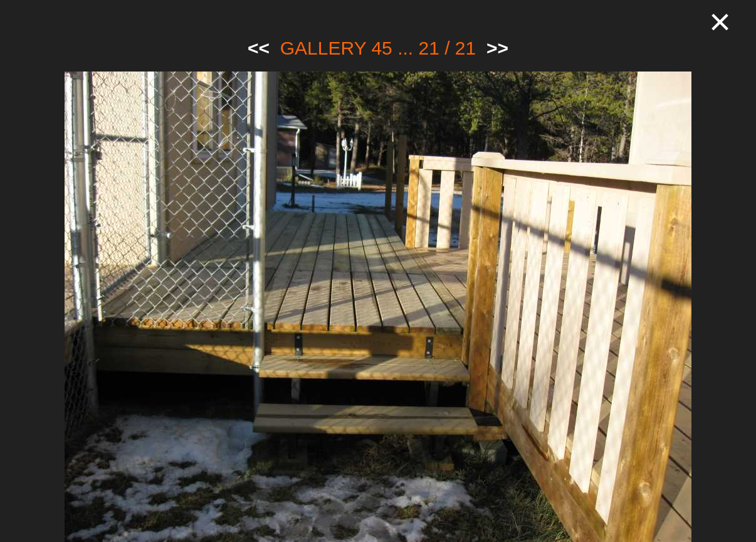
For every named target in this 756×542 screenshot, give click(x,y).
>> (497, 48)
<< (259, 48)
